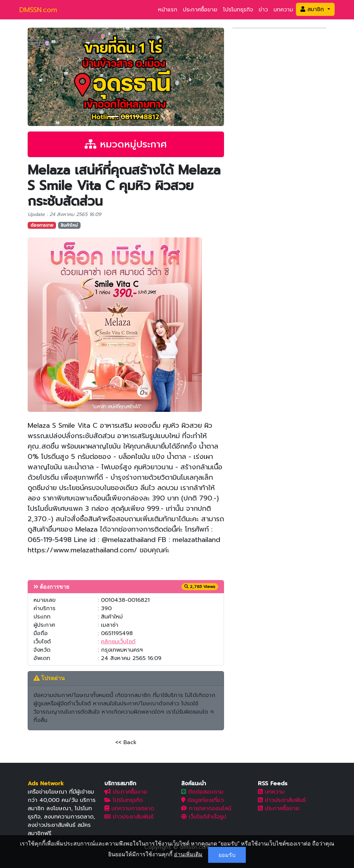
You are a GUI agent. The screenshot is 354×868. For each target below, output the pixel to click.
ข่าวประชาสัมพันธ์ (129, 817)
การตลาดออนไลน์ (206, 808)
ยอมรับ (227, 855)
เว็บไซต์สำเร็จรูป (204, 817)
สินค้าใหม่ (69, 225)
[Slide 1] (113, 116)
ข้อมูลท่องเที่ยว (202, 800)
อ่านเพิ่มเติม (188, 854)
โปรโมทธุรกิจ (238, 10)
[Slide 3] (138, 116)
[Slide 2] (126, 116)
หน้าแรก (168, 10)
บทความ (283, 10)
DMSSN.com (38, 10)
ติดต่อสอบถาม (202, 792)
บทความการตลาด (129, 808)
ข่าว (263, 10)
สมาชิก (313, 9)
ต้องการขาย (42, 225)
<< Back (126, 742)
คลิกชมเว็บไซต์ (118, 642)
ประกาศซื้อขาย (200, 10)
